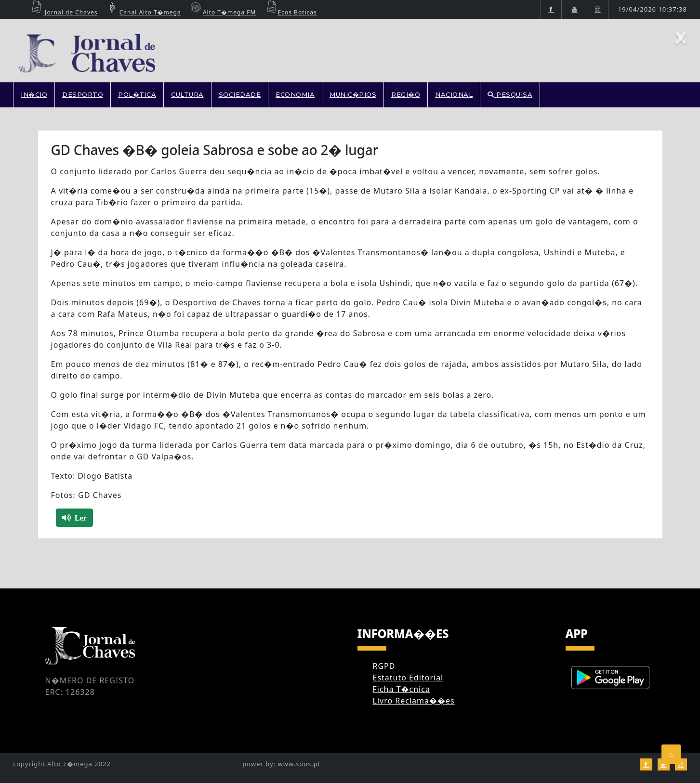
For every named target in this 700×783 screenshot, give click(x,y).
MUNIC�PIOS (353, 94)
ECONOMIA (295, 94)
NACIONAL (454, 94)
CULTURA (187, 94)
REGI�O (406, 94)
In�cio (34, 94)
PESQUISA (510, 94)
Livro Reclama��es (414, 701)
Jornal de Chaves (63, 12)
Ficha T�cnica (402, 689)
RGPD (384, 666)
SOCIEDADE (240, 94)
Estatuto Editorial (408, 678)
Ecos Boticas (290, 12)
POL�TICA (137, 94)
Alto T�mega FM (222, 12)
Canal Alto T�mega (143, 12)
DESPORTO (83, 94)
